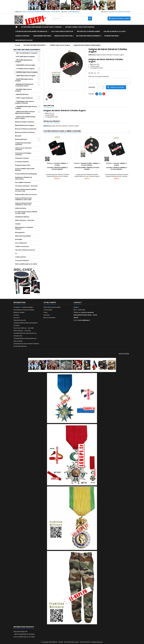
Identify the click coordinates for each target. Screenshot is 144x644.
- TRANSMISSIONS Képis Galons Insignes (26, 107)
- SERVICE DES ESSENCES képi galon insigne (25, 118)
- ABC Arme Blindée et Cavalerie (26, 53)
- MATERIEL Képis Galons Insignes (23, 90)
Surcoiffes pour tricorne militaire (24, 310)
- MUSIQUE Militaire (22, 94)
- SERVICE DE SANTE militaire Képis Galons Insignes (25, 112)
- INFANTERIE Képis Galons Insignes (24, 80)
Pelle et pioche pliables (23, 236)
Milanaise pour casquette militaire (24, 228)
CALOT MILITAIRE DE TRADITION (62, 31)
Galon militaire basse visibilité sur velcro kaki (26, 190)
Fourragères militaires (23, 182)
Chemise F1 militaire (22, 158)
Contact (78, 302)
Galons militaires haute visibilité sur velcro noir (23, 204)
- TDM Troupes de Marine (24, 98)
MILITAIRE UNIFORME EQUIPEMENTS (88, 36)
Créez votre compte (124, 12)
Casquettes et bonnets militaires (23, 144)
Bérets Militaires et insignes (25, 125)
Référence (92, 55)
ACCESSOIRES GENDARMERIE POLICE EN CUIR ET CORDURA (41, 27)
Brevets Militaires (21, 139)
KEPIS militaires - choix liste (25, 220)
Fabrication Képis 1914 (20, 632)
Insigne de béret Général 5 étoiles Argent (87, 168)
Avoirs (45, 312)
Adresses (47, 315)
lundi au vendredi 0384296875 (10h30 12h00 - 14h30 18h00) (41, 12)
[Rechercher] (72, 19)
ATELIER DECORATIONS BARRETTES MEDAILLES (31, 31)
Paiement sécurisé (20, 320)
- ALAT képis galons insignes (25, 56)
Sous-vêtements (21, 243)
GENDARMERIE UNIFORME (42, 36)
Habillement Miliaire (22, 217)
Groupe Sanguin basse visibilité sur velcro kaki (26, 213)
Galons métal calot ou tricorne (26, 195)
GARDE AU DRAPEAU (22, 36)
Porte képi (19, 239)
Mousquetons (20, 232)
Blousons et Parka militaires (25, 132)
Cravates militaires (22, 162)
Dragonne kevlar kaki (23, 165)
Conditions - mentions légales (23, 307)
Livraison (16, 315)
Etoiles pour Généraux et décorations (24, 178)
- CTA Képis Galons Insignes (25, 69)
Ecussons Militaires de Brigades (26, 174)
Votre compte (50, 302)
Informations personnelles (52, 307)
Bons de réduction (49, 318)
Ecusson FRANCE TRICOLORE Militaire (25, 169)
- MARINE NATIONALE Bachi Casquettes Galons (24, 85)
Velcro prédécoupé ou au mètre (26, 264)
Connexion (111, 12)
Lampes (18, 224)
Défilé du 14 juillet (19, 312)
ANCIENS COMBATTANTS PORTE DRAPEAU (80, 27)
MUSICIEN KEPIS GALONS (24, 40)
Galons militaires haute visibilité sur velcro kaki (23, 199)
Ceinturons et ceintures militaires (23, 149)
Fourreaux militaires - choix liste (26, 186)
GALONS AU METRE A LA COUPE (114, 31)
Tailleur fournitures (22, 246)
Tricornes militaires (22, 260)
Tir (16, 253)
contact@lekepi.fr (73, 12)
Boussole (18, 136)
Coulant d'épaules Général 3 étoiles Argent (57, 168)
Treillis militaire (21, 257)
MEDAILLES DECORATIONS (63, 36)
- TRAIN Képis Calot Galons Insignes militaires (24, 102)
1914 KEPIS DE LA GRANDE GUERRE (88, 31)
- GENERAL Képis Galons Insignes (26, 72)
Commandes (48, 310)
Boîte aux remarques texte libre (99, 76)
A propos (16, 318)
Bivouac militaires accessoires (26, 129)
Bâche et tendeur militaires (25, 122)
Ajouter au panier (116, 87)
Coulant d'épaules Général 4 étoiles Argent (117, 168)
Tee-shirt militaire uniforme (25, 250)
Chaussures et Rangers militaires (23, 154)
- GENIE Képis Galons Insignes (25, 76)
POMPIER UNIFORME (111, 36)
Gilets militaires (21, 208)
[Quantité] (99, 87)
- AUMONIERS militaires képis (25, 65)
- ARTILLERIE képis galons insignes (24, 61)
